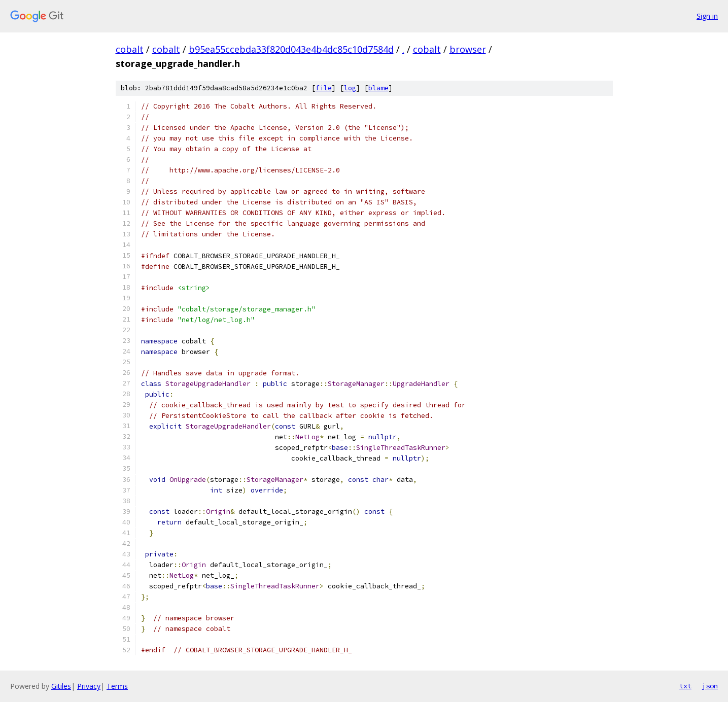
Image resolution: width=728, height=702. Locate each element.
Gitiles (61, 686)
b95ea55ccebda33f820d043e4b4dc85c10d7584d (291, 49)
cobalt (130, 49)
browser (468, 49)
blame (378, 88)
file (324, 88)
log (350, 88)
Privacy (89, 686)
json (710, 686)
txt (685, 686)
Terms (117, 686)
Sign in (707, 16)
